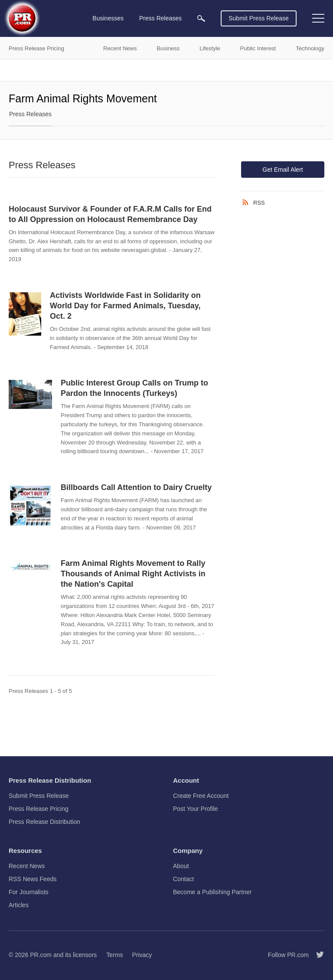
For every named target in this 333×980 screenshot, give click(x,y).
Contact (183, 879)
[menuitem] (201, 18)
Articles (19, 905)
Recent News (27, 866)
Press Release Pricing (39, 809)
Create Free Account (201, 796)
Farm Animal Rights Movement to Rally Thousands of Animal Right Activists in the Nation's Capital (133, 574)
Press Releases (30, 114)
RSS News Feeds (33, 879)
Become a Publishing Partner (212, 892)
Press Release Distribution (44, 822)
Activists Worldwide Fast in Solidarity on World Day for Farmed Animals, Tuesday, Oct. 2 (125, 306)
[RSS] (247, 203)
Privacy (142, 955)
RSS (259, 203)
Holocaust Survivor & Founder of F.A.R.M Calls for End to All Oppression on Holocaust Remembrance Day (110, 214)
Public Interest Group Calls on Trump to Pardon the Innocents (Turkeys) (134, 388)
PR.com (41, 955)
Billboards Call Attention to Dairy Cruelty (136, 487)
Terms (114, 955)
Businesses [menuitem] (108, 18)
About (181, 866)
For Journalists (29, 892)
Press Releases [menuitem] (160, 18)
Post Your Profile (196, 809)
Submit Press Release (259, 18)
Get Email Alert (282, 170)
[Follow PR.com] (317, 955)
